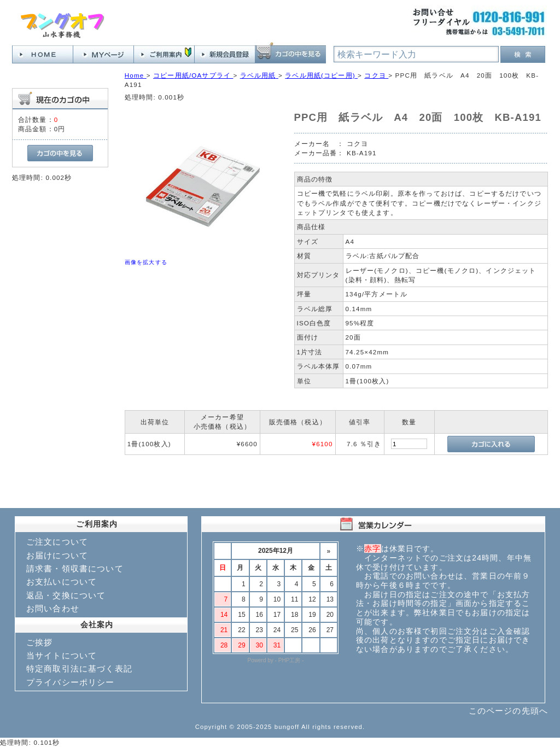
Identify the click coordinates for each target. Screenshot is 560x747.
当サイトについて (62, 655)
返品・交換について (66, 595)
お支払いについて (62, 582)
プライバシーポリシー (71, 682)
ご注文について (57, 542)
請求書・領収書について (75, 568)
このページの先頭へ (508, 711)
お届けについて (57, 555)
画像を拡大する (146, 262)
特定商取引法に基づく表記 (79, 669)
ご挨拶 (39, 642)
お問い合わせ (53, 608)
